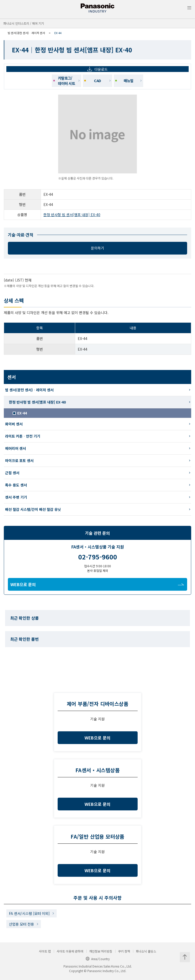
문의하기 (97, 248)
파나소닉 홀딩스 (146, 951)
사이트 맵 (45, 951)
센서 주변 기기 (16, 497)
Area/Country (98, 959)
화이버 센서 (14, 424)
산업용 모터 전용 (21, 924)
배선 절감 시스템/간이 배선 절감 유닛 (33, 509)
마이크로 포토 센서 (19, 461)
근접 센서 (12, 473)
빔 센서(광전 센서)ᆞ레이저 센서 (26, 33)
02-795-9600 (98, 557)
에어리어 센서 (15, 448)
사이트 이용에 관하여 (70, 951)
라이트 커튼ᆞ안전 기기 (23, 436)
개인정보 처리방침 (101, 951)
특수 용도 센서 (16, 485)
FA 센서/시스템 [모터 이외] (29, 913)
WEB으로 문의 (97, 584)
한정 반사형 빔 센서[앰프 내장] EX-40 (72, 215)
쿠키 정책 (124, 951)
